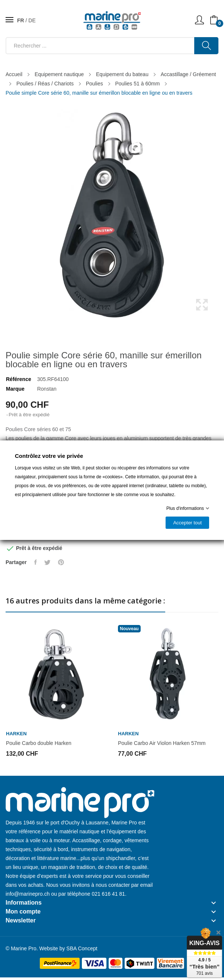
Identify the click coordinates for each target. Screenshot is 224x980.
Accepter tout (187, 523)
